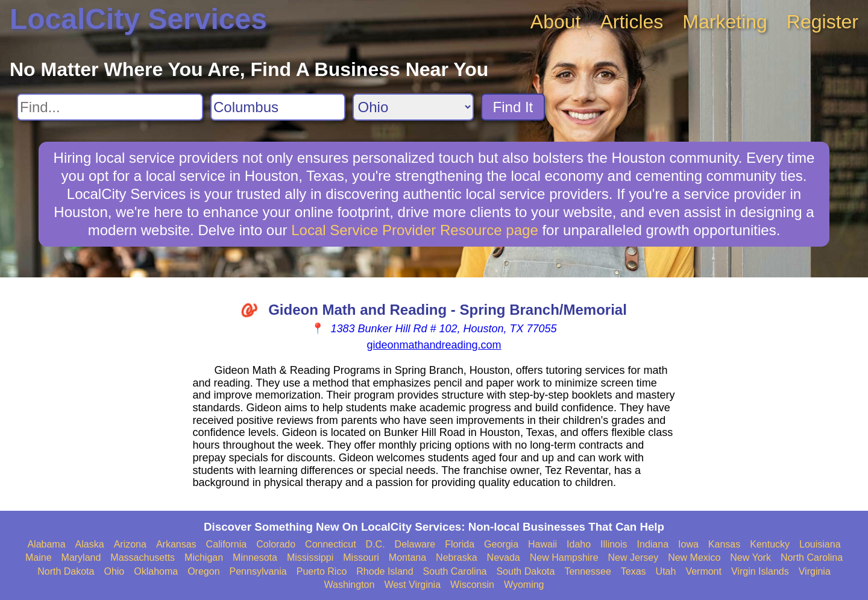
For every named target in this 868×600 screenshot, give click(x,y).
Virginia (815, 571)
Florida (460, 544)
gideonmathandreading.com (434, 345)
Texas (634, 571)
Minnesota (255, 557)
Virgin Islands (760, 571)
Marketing (725, 22)
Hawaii (542, 544)
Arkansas (176, 544)
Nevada (504, 557)
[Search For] (110, 107)
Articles (631, 22)
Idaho (579, 544)
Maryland (81, 557)
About (556, 22)
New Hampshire (564, 557)
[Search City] (278, 107)
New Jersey (634, 557)
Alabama (46, 544)
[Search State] (413, 107)
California (227, 544)
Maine (39, 557)
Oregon (203, 571)
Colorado (276, 544)
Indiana (653, 544)
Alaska (90, 544)
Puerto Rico (322, 571)
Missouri (361, 557)
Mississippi (310, 557)
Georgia (501, 544)
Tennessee (587, 571)
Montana (407, 557)
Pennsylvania (258, 571)
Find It (513, 107)
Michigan (204, 557)
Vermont (703, 571)
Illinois (614, 544)
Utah (666, 571)
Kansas (724, 544)
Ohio (114, 571)
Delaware (415, 544)
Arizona (130, 544)
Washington (349, 585)
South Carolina (455, 571)
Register (822, 22)
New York (750, 557)
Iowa (688, 544)
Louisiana (820, 544)
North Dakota (66, 571)
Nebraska (456, 557)
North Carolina (812, 557)
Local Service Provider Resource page (415, 230)
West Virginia (412, 585)
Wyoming (524, 585)
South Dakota (525, 571)
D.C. (376, 544)
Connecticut (331, 544)
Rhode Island (385, 571)
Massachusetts (143, 557)
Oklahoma (156, 571)
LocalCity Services (138, 19)
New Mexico (694, 557)
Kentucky (770, 544)
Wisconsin (472, 585)
